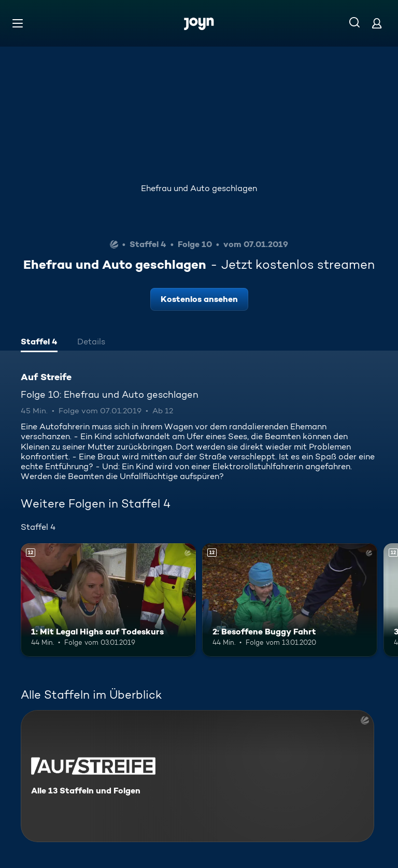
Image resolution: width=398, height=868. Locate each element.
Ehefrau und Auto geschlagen (199, 188)
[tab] (39, 343)
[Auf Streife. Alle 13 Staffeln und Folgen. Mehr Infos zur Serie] (197, 776)
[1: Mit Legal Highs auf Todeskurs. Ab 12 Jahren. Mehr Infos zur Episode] (108, 600)
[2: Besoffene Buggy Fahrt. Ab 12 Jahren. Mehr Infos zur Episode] (290, 600)
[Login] (377, 23)
